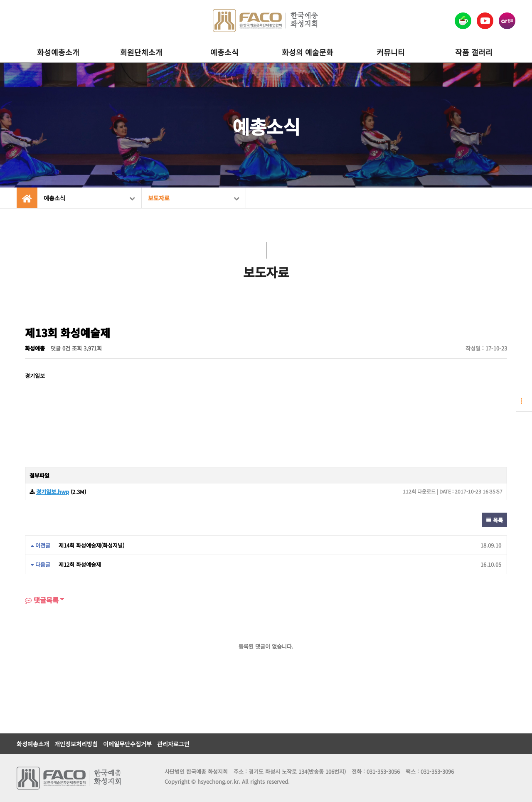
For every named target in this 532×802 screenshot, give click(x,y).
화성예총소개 (58, 52)
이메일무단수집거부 (127, 744)
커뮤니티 (391, 52)
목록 (494, 520)
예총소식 (224, 52)
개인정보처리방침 (76, 744)
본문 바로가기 (0, 0)
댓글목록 (42, 600)
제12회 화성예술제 (80, 564)
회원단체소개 (141, 52)
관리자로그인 (173, 744)
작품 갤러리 (474, 52)
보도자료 (194, 198)
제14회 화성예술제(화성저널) (91, 545)
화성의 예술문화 (308, 52)
